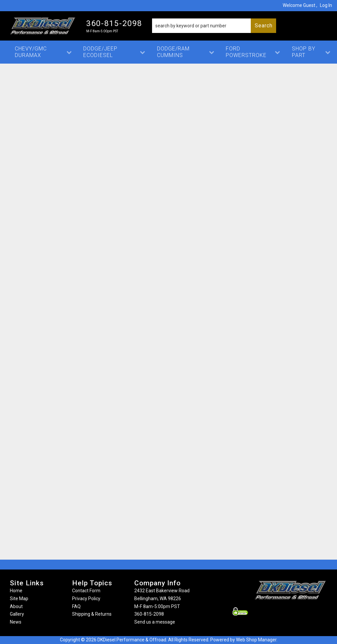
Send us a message (155, 622)
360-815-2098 (149, 614)
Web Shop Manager (256, 640)
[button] (214, 26)
